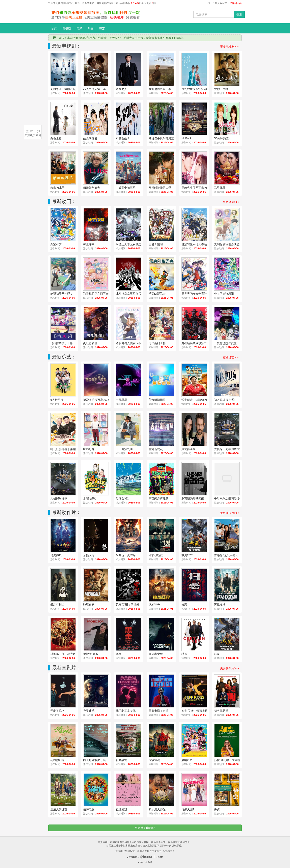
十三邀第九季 (124, 449)
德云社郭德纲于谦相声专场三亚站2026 (67, 449)
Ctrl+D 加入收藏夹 (217, 3)
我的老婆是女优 (126, 711)
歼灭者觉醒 (156, 654)
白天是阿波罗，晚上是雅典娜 (100, 760)
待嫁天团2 (188, 809)
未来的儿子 (57, 188)
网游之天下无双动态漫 (130, 244)
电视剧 (67, 28)
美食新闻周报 (157, 400)
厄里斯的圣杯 (157, 343)
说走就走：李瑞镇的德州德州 (199, 400)
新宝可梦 (56, 244)
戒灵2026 (187, 555)
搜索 (239, 14)
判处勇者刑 (90, 343)
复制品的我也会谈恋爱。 (230, 244)
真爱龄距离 (188, 449)
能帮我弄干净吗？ (62, 294)
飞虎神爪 (56, 555)
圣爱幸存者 (90, 138)
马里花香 (220, 188)
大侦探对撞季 (59, 498)
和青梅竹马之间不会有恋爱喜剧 (100, 294)
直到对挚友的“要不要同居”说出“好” (199, 89)
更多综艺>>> (231, 357)
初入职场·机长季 (224, 400)
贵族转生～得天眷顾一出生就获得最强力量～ (199, 244)
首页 (54, 28)
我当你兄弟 (221, 711)
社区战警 (121, 760)
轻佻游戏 (121, 809)
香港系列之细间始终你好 (230, 498)
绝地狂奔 (154, 605)
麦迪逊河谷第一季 (160, 89)
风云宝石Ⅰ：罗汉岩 (127, 605)
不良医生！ (123, 138)
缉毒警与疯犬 (92, 188)
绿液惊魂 (154, 760)
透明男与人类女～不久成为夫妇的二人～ (133, 343)
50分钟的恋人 (223, 138)
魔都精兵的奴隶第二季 (196, 343)
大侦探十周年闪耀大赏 (228, 449)
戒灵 (217, 654)
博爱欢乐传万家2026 (96, 400)
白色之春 (56, 138)
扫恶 (184, 605)
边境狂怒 (89, 605)
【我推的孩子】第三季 (64, 343)
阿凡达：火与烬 (126, 555)
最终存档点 (57, 605)
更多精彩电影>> (145, 828)
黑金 (119, 654)
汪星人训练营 (59, 809)
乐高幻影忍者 (157, 294)
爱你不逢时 (221, 89)
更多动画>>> (231, 202)
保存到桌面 (236, 3)
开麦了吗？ (57, 711)
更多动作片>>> (230, 513)
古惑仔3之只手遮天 (226, 555)
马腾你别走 (57, 760)
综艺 (102, 28)
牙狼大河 (89, 555)
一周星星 (121, 400)
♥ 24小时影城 (145, 862)
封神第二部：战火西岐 (64, 654)
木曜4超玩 (90, 498)
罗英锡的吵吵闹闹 (193, 498)
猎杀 (184, 654)
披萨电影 (89, 809)
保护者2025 (91, 654)
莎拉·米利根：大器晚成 (229, 760)
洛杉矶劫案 (156, 555)
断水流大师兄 (157, 809)
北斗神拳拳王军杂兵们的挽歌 (133, 294)
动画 (91, 28)
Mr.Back (187, 138)
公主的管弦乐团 (224, 294)
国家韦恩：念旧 (158, 711)
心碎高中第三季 (126, 188)
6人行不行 (57, 400)
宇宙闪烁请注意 (158, 498)
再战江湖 (220, 605)
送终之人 (121, 89)
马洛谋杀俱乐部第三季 (163, 138)
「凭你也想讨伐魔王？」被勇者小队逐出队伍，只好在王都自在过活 (231, 343)
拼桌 (217, 809)
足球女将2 (122, 498)
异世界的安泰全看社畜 (196, 294)
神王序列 (89, 244)
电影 (79, 28)
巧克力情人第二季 (94, 89)
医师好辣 (89, 449)
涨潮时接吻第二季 (160, 188)
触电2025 (187, 760)
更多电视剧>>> (230, 47)
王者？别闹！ (157, 244)
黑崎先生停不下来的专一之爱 (199, 188)
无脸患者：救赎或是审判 (66, 89)
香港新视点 (156, 449)
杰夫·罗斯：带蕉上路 (195, 711)
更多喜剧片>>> (230, 668)
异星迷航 (89, 711)
